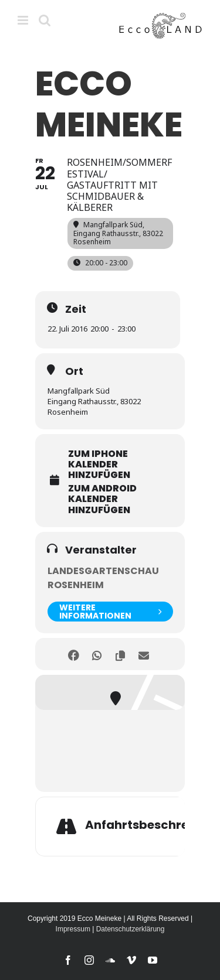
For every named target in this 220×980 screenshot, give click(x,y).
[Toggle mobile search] (45, 20)
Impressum (73, 929)
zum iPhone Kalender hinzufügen (99, 465)
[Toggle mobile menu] (24, 20)
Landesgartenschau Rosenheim (103, 578)
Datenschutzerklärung (131, 929)
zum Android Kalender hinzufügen (102, 499)
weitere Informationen (110, 612)
